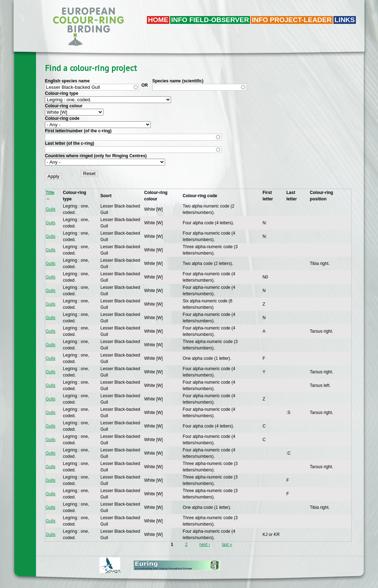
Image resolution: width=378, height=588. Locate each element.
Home (158, 20)
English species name (67, 81)
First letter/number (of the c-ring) (78, 131)
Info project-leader (292, 20)
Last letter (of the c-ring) (70, 143)
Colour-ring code (62, 118)
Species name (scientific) (178, 81)
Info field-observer (210, 20)
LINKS (345, 20)
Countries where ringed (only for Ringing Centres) (96, 156)
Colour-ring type (62, 93)
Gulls (50, 209)
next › (205, 544)
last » (227, 544)
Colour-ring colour (64, 106)
